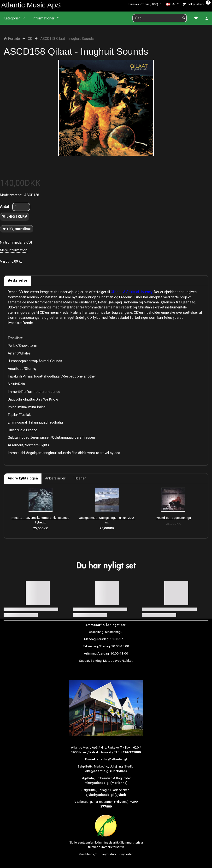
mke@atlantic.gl (97, 783)
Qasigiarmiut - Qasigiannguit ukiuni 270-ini (107, 520)
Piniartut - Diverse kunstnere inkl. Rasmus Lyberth (40, 520)
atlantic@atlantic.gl (112, 759)
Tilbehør (79, 478)
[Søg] (184, 18)
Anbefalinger (55, 478)
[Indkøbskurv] (197, 4)
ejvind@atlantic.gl (100, 795)
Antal (5, 207)
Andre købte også (23, 478)
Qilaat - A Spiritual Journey (132, 292)
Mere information (14, 250)
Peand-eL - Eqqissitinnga (173, 518)
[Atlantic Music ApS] (31, 5)
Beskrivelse (18, 280)
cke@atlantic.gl (97, 771)
